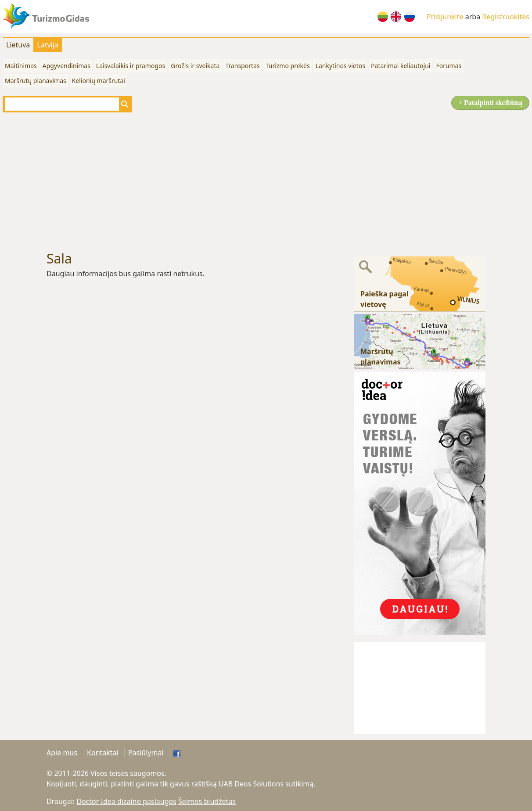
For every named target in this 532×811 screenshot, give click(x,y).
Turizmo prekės (288, 66)
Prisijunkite (445, 17)
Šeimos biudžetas (207, 801)
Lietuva (18, 45)
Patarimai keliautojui (401, 66)
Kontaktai (103, 753)
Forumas (449, 66)
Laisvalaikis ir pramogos (131, 66)
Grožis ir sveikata (195, 66)
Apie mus (62, 753)
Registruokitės (506, 17)
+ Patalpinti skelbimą (490, 103)
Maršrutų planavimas (36, 81)
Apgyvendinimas (66, 66)
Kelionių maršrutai (99, 81)
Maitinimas (21, 66)
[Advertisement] (266, 182)
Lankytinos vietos (340, 66)
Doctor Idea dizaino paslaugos (126, 801)
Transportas (242, 66)
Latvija (48, 45)
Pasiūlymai (146, 753)
